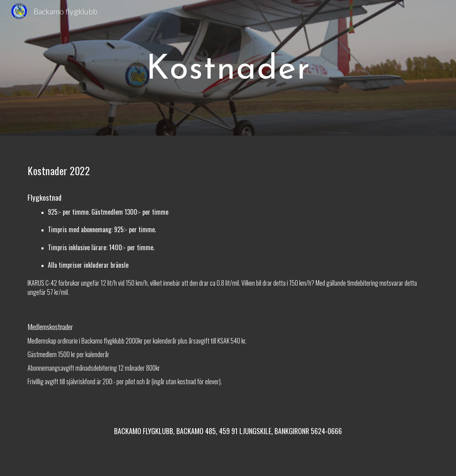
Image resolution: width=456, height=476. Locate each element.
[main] (228, 68)
